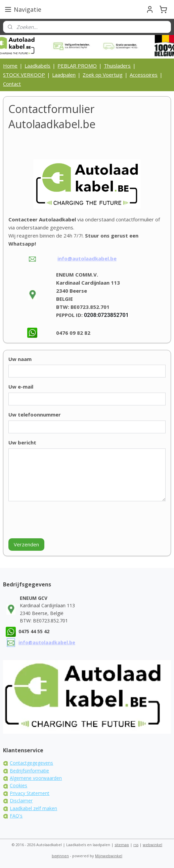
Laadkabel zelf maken (33, 808)
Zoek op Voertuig (103, 75)
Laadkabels (37, 66)
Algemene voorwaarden (36, 778)
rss (136, 845)
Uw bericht (22, 442)
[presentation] (59, 520)
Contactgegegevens (31, 763)
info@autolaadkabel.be (87, 258)
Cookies (18, 785)
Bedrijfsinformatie (29, 771)
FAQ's (16, 816)
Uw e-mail (21, 387)
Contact (12, 84)
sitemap (122, 845)
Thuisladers (117, 66)
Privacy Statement (30, 793)
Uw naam (20, 359)
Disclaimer (21, 801)
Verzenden (26, 544)
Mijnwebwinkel (109, 856)
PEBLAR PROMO (77, 66)
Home (10, 66)
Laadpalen (64, 75)
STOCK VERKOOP (24, 75)
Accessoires (144, 75)
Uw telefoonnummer (35, 414)
